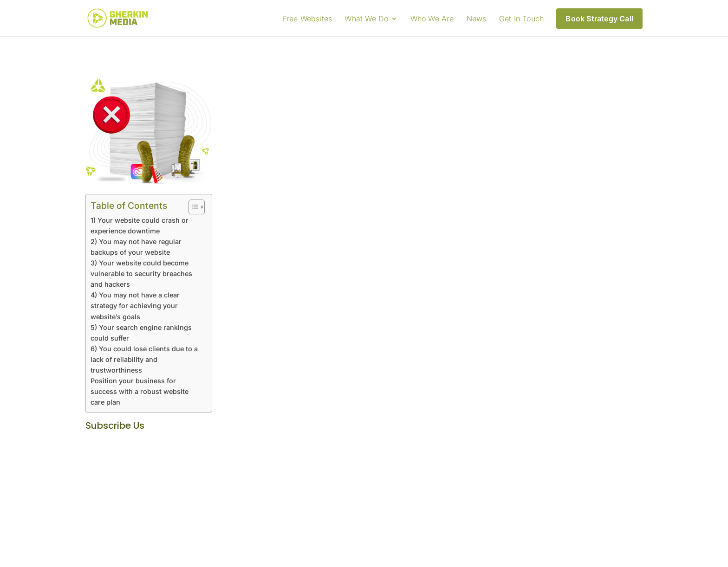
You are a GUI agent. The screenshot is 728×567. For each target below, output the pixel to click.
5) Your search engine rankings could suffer (141, 333)
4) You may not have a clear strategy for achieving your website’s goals (135, 306)
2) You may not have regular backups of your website (136, 247)
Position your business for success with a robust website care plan (140, 391)
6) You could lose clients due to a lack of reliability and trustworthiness (144, 359)
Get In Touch (521, 19)
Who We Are (432, 19)
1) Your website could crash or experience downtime (140, 226)
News (477, 19)
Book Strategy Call (599, 19)
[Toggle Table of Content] (192, 207)
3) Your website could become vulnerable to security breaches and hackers (141, 274)
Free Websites (308, 19)
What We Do (366, 19)
